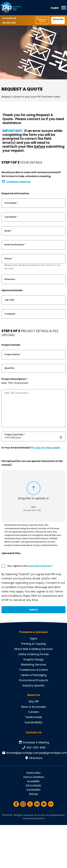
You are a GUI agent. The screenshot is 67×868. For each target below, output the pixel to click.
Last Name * (11, 217)
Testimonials (34, 717)
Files (33, 507)
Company (10, 314)
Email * (8, 231)
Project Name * (13, 355)
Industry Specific (34, 685)
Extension (10, 279)
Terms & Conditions (33, 777)
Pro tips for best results (46, 448)
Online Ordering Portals (33, 654)
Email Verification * (15, 245)
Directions (33, 758)
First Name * (11, 203)
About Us (33, 695)
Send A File (58, 19)
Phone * (9, 259)
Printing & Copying (34, 644)
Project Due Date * (15, 435)
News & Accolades (34, 707)
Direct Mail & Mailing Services (33, 649)
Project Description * (15, 379)
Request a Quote (42, 20)
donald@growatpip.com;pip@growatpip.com (34, 753)
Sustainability (33, 722)
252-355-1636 (9, 22)
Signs (34, 638)
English (55, 8)
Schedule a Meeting (16, 182)
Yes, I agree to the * (30, 566)
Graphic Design (33, 659)
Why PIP (34, 702)
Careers (34, 712)
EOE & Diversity (34, 785)
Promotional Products (34, 680)
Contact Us (33, 732)
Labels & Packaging (34, 675)
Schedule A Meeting (33, 742)
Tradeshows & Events (34, 670)
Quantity (9, 368)
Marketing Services (34, 665)
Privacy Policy (34, 773)
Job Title (9, 300)
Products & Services (33, 632)
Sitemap (33, 794)
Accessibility (33, 781)
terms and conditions (39, 566)
